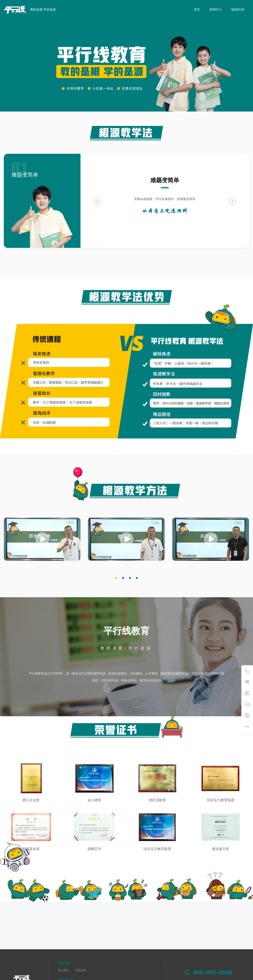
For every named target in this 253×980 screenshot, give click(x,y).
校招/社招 (238, 10)
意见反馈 (81, 970)
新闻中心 (216, 10)
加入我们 (63, 970)
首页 (197, 10)
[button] (116, 578)
